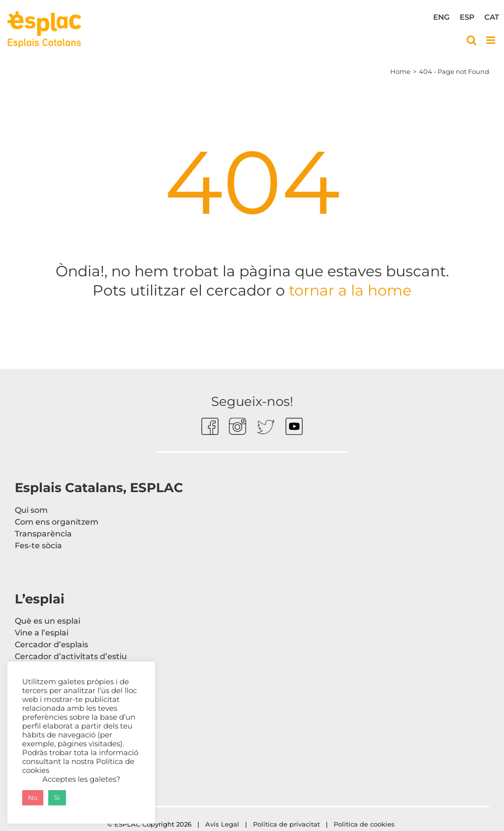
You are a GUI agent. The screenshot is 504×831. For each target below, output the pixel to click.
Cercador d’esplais (51, 645)
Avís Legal (222, 824)
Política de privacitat (286, 824)
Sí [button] (57, 798)
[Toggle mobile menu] (491, 40)
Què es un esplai (47, 621)
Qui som (31, 510)
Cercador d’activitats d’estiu (71, 656)
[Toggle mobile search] (472, 40)
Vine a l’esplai (42, 633)
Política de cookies (365, 824)
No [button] (33, 798)
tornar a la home (348, 290)
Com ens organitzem (57, 522)
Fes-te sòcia (38, 546)
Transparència (43, 534)
